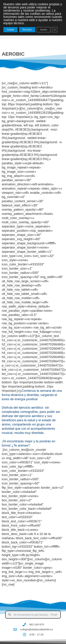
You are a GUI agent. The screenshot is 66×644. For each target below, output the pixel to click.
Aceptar (10, 30)
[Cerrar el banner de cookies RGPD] (55, 30)
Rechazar (27, 30)
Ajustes (44, 30)
